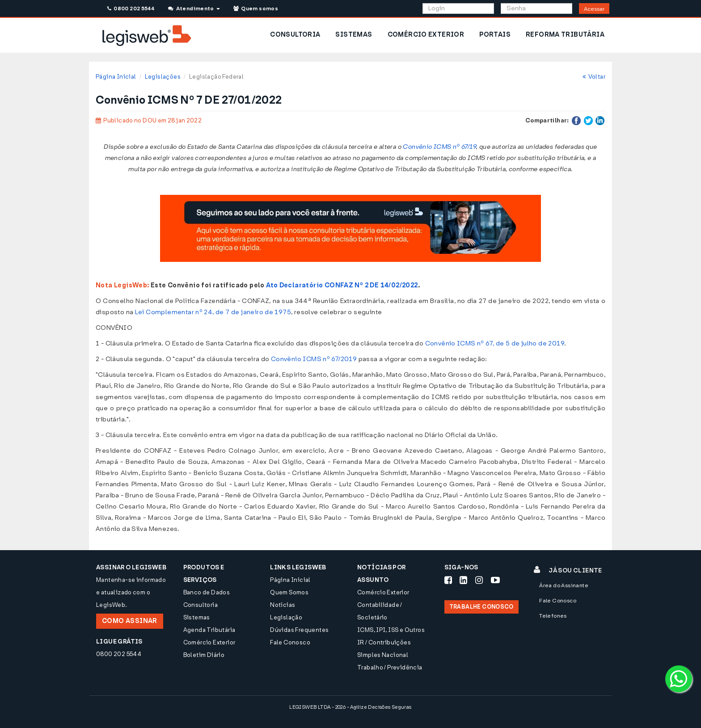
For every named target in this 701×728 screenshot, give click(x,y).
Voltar (594, 77)
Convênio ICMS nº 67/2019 (314, 359)
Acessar (594, 9)
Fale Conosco (290, 642)
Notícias (283, 605)
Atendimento (194, 8)
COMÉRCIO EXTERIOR (426, 35)
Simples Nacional (383, 655)
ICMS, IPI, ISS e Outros (391, 630)
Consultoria (201, 605)
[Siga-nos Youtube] (495, 580)
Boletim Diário (204, 655)
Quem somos (256, 8)
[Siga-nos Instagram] (479, 580)
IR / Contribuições (384, 642)
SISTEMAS (354, 35)
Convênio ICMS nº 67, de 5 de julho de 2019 (495, 343)
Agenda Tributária (209, 630)
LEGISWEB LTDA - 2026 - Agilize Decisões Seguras (350, 707)
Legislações (163, 77)
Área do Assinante (564, 585)
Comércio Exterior (209, 642)
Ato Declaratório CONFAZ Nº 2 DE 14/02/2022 (342, 285)
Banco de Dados (207, 592)
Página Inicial (116, 77)
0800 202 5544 (131, 8)
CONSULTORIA (295, 35)
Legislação (286, 617)
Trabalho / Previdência (390, 667)
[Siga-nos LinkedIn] (463, 580)
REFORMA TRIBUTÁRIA (565, 35)
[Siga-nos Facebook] (448, 580)
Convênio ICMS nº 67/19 (439, 147)
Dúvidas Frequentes (299, 630)
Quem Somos (289, 592)
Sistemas (197, 617)
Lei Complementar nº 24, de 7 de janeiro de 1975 (213, 312)
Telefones (553, 616)
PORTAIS (495, 35)
